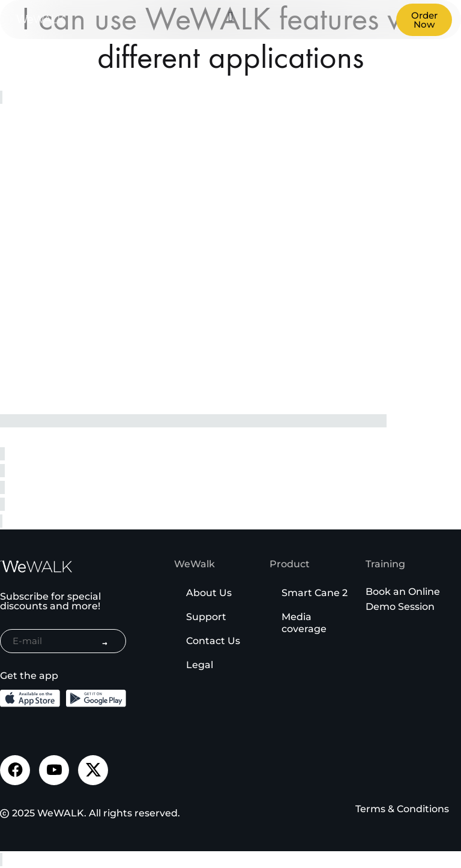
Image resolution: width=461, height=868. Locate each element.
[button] (230, 17)
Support (206, 617)
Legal (200, 665)
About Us (209, 593)
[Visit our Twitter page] (93, 770)
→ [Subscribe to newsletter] (104, 643)
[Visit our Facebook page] (15, 770)
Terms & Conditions (402, 809)
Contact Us (213, 641)
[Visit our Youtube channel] (54, 770)
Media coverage (304, 623)
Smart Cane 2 (315, 593)
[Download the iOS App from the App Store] (30, 698)
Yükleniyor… (192, 265)
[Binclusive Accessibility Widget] (26, 831)
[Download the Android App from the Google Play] (96, 698)
